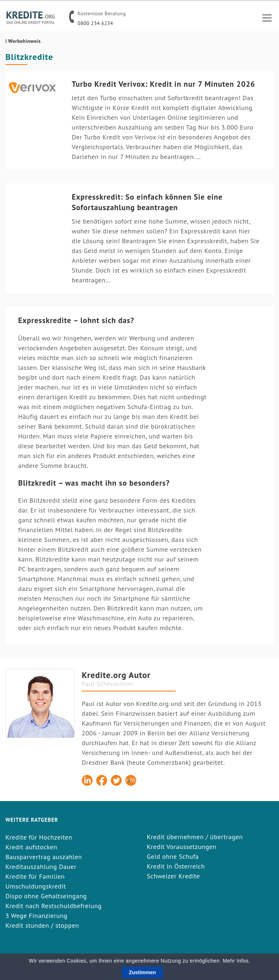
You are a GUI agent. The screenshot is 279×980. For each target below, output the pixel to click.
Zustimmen (143, 974)
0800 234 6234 (96, 23)
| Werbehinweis (23, 41)
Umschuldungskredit (36, 886)
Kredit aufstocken (31, 847)
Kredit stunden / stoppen (42, 925)
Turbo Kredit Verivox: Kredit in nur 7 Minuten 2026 (164, 84)
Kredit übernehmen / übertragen (195, 837)
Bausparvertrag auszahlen (44, 857)
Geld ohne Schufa (173, 856)
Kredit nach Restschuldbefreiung (54, 906)
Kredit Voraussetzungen (182, 847)
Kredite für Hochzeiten (39, 837)
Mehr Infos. (236, 962)
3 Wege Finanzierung (37, 916)
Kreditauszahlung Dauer (41, 867)
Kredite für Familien (35, 876)
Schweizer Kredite (173, 876)
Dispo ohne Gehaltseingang (46, 896)
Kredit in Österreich (176, 866)
